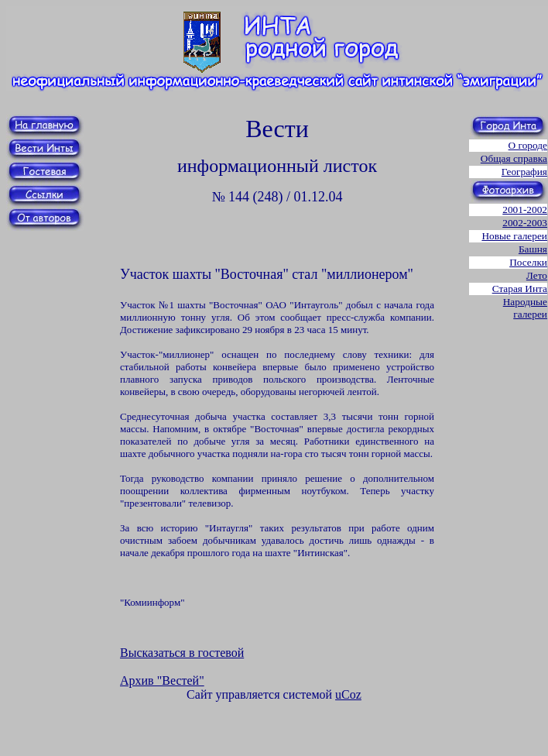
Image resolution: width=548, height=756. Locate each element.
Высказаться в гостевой (182, 653)
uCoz (348, 694)
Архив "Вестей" (162, 680)
